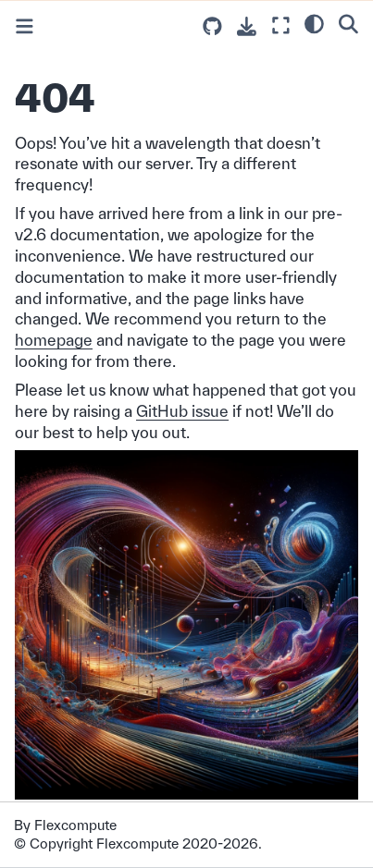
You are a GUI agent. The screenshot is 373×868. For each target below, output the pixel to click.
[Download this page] (247, 26)
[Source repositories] (212, 26)
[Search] (348, 23)
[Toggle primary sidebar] (25, 26)
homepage (54, 340)
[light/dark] (314, 23)
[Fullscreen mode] (281, 25)
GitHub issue (182, 411)
